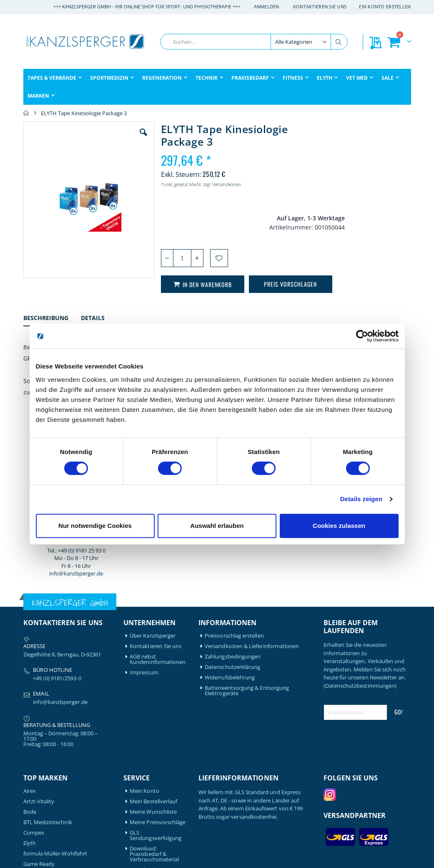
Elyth (30, 677)
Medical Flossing (44, 758)
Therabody (37, 810)
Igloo (30, 737)
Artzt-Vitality (39, 635)
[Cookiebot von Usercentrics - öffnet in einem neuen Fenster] (362, 336)
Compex (34, 667)
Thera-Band (38, 800)
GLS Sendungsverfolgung (156, 669)
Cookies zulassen (339, 526)
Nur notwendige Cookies (95, 526)
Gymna (32, 719)
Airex (30, 625)
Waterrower (38, 821)
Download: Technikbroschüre (152, 707)
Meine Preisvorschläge (158, 656)
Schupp (33, 789)
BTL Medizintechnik (48, 656)
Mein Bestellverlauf (153, 635)
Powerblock (38, 779)
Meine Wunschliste (153, 646)
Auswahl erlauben (217, 526)
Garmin (33, 708)
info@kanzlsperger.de (367, 272)
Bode (30, 646)
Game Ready (39, 698)
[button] (131, 139)
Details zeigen (361, 499)
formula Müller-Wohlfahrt (55, 688)
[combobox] (254, 42)
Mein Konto (144, 625)
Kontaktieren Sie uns (320, 6)
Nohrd (31, 768)
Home (26, 113)
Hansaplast (38, 727)
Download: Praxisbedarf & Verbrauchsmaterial (154, 688)
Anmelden (267, 6)
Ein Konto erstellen (385, 6)
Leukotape (37, 748)
